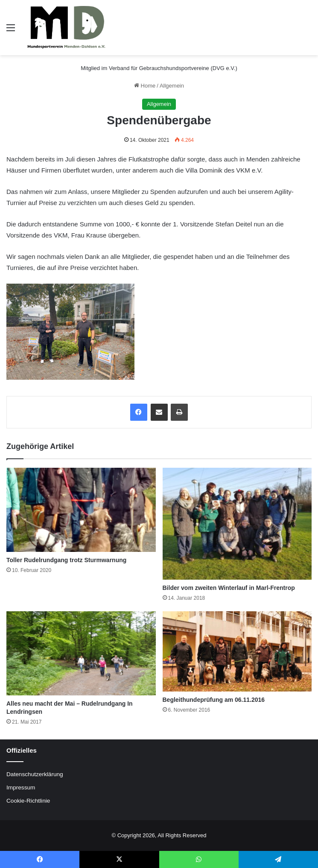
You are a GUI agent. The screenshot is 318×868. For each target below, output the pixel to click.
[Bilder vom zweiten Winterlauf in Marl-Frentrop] (237, 524)
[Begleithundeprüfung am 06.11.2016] (237, 651)
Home (145, 86)
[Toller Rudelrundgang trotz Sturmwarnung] (81, 510)
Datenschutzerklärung (35, 774)
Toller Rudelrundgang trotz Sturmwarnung (66, 560)
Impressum (21, 787)
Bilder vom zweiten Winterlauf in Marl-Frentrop (229, 588)
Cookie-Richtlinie (28, 801)
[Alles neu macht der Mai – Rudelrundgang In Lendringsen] (81, 653)
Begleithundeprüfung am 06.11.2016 (214, 700)
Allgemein (172, 86)
